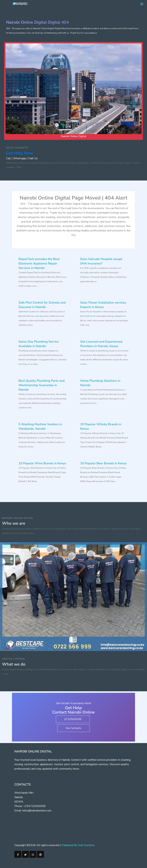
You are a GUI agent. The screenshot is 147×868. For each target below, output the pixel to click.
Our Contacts (73, 728)
